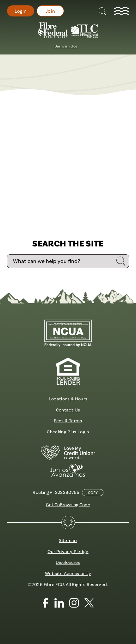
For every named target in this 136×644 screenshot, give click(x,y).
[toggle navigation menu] (121, 11)
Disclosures (68, 562)
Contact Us (68, 410)
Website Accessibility (68, 573)
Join (50, 11)
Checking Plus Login (68, 432)
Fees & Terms (68, 421)
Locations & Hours (68, 399)
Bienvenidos (66, 46)
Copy (93, 492)
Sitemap (68, 540)
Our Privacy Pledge (68, 551)
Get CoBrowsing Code (68, 504)
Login (21, 11)
